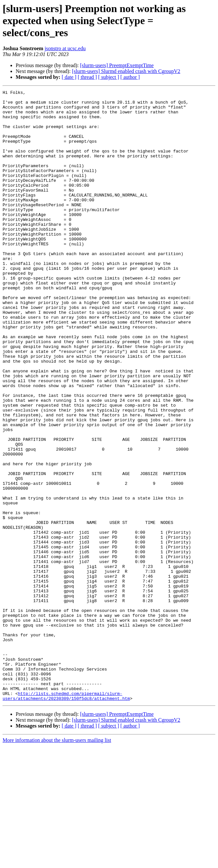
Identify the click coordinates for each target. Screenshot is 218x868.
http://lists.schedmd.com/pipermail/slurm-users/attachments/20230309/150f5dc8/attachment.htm (66, 817)
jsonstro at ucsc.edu (65, 48)
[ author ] (130, 77)
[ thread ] (87, 77)
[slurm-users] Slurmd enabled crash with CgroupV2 (126, 71)
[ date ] (69, 77)
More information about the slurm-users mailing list (57, 862)
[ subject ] (109, 77)
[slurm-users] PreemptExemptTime (117, 65)
